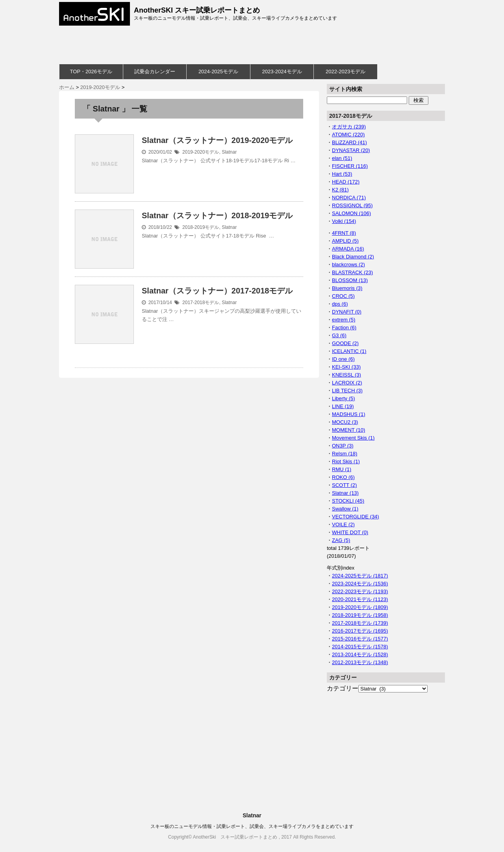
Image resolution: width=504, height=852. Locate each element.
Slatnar (229, 152)
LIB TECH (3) (347, 391)
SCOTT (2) (344, 485)
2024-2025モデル (218, 71)
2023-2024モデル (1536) (360, 584)
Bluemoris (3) (347, 288)
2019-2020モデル (201, 152)
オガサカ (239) (349, 127)
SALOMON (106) (351, 213)
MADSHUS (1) (349, 414)
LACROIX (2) (347, 383)
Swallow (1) (345, 509)
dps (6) (340, 304)
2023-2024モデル (282, 71)
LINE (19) (343, 406)
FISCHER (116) (350, 166)
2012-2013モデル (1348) (360, 662)
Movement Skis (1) (353, 438)
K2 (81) (340, 190)
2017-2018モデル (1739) (360, 623)
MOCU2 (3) (345, 422)
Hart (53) (342, 174)
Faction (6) (344, 328)
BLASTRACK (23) (352, 272)
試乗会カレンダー (155, 71)
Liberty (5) (344, 398)
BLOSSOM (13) (350, 280)
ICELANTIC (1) (349, 351)
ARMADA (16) (348, 249)
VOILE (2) (343, 524)
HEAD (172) (346, 182)
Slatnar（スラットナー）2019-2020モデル (217, 140)
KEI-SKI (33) (346, 367)
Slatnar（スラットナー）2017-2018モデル (217, 291)
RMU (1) (342, 469)
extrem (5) (344, 320)
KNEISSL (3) (346, 375)
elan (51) (342, 158)
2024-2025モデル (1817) (360, 576)
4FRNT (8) (344, 233)
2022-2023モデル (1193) (360, 591)
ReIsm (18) (345, 454)
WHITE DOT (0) (350, 532)
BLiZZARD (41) (349, 142)
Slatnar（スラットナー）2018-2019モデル (217, 215)
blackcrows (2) (348, 265)
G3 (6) (339, 335)
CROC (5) (343, 296)
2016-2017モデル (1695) (360, 631)
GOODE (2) (345, 343)
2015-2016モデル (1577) (360, 639)
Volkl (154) (344, 221)
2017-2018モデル (201, 303)
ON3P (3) (343, 446)
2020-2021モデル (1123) (360, 599)
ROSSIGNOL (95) (352, 205)
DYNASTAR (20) (351, 150)
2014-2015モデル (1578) (360, 647)
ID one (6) (343, 359)
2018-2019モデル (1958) (360, 615)
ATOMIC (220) (348, 135)
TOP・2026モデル (91, 71)
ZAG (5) (341, 540)
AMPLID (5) (345, 241)
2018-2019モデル (201, 227)
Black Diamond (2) (353, 257)
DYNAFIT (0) (347, 312)
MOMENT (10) (348, 430)
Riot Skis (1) (346, 461)
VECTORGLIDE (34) (356, 517)
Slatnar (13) (345, 493)
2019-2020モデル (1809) (360, 607)
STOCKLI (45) (348, 501)
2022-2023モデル (346, 71)
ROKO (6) (343, 477)
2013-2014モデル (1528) (360, 654)
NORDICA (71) (349, 198)
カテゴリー (343, 688)
